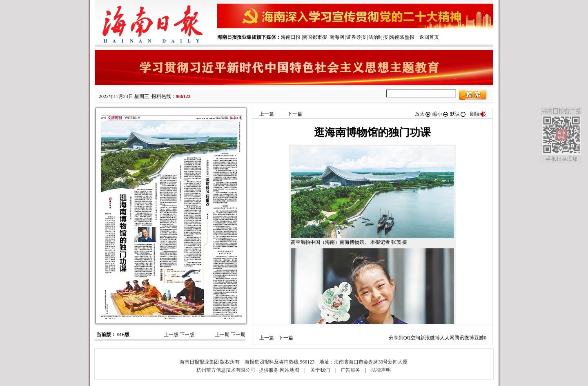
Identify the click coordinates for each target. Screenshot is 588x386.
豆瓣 (479, 338)
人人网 (447, 338)
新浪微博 (430, 338)
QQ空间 (412, 338)
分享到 (396, 338)
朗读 (478, 114)
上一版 (171, 335)
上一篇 (267, 114)
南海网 (337, 37)
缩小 (441, 114)
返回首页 (429, 37)
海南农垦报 (402, 37)
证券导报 (356, 37)
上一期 (222, 335)
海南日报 (291, 37)
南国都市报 (315, 37)
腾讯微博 (464, 338)
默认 (458, 114)
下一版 (187, 335)
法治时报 (378, 37)
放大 (423, 114)
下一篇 (295, 114)
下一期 (238, 335)
